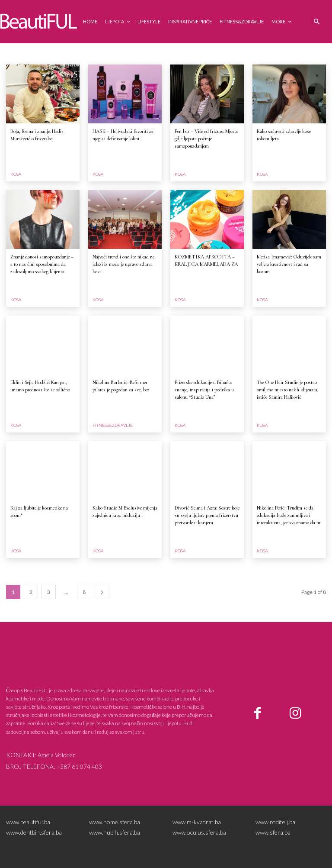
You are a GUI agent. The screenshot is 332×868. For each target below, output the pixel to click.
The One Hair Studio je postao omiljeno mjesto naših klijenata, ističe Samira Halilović (288, 390)
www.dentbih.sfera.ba (34, 832)
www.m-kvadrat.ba (197, 822)
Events (73, 54)
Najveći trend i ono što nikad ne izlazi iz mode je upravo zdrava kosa (123, 264)
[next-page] (102, 592)
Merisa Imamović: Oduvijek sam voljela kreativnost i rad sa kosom (289, 264)
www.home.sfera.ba (115, 822)
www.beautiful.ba (28, 822)
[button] (317, 22)
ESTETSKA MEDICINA (33, 54)
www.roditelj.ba (275, 822)
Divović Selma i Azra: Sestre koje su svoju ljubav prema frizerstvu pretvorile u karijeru (207, 515)
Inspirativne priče (157, 54)
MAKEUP (269, 54)
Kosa (191, 54)
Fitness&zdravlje (109, 54)
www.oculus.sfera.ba (199, 832)
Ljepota (243, 54)
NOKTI (295, 54)
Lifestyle (215, 54)
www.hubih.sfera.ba (115, 832)
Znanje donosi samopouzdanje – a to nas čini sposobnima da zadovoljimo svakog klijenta (42, 264)
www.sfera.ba (273, 832)
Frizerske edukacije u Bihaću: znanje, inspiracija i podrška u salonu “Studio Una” (204, 390)
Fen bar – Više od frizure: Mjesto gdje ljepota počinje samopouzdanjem (206, 139)
